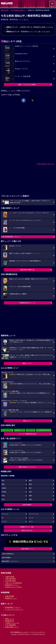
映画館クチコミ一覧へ (27, 527)
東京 (3, 481)
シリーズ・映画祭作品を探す (27, 434)
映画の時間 (5, 10)
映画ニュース (10, 619)
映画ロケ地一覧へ (27, 531)
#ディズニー (30, 430)
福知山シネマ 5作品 (11, 41)
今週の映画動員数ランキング (10, 237)
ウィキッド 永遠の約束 (23, 76)
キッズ (31, 518)
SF (3, 518)
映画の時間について (27, 549)
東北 (30, 488)
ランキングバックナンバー (14, 610)
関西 (3, 484)
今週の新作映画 (10, 579)
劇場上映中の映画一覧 (27, 270)
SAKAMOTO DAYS (21, 54)
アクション (5, 514)
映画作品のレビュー (12, 585)
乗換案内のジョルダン (21, 632)
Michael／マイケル (21, 69)
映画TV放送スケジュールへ (27, 467)
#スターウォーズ (7, 430)
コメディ (5, 522)
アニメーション (34, 514)
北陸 (30, 492)
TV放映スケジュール (12, 623)
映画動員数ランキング (13, 607)
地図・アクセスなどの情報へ (27, 85)
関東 (30, 481)
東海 (30, 484)
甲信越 (4, 492)
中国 (3, 496)
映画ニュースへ (27, 363)
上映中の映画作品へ (8, 554)
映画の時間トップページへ (10, 561)
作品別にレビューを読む (13, 587)
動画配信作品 (10, 621)
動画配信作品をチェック (27, 303)
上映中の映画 (10, 577)
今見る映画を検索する (18, 10)
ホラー (31, 522)
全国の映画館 (10, 596)
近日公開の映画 (10, 581)
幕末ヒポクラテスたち (22, 61)
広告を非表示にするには (45, 164)
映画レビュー (27, 421)
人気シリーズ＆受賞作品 (13, 583)
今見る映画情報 (10, 625)
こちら (10, 91)
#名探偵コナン (19, 430)
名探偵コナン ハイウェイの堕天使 (26, 46)
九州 (3, 499)
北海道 (4, 488)
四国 (30, 496)
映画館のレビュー (11, 598)
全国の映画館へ (27, 505)
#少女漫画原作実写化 (43, 430)
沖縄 (30, 499)
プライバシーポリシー (38, 632)
